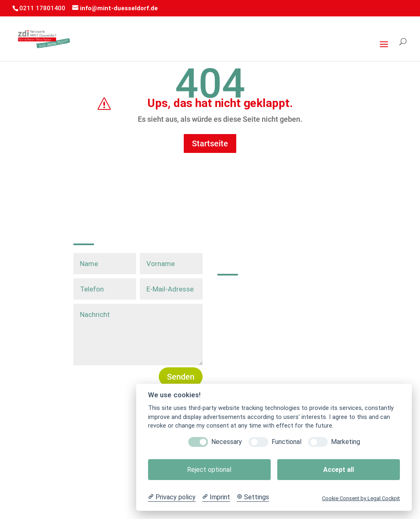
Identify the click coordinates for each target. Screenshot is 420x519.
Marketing (346, 442)
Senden (181, 377)
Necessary (227, 442)
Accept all (339, 470)
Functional (286, 442)
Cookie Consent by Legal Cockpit (361, 498)
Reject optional (209, 470)
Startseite (210, 143)
